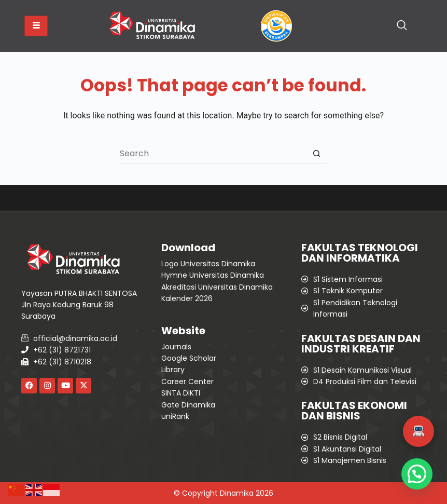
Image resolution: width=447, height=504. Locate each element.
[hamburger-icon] (36, 26)
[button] (418, 431)
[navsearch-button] (402, 26)
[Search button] (317, 154)
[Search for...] (213, 154)
